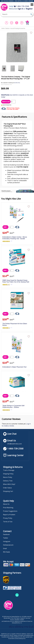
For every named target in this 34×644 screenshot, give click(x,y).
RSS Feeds (6, 552)
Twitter (6, 538)
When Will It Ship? (9, 484)
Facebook (6, 534)
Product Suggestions (10, 511)
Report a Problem (9, 515)
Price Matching (8, 508)
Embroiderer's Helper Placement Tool (14, 367)
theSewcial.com (8, 545)
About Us (6, 504)
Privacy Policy (8, 518)
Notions (7, 28)
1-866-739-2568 (22, 6)
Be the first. (17, 83)
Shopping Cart (8, 491)
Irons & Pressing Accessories (18, 28)
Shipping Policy (8, 474)
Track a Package (9, 470)
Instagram (7, 541)
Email (5, 548)
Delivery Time (8, 481)
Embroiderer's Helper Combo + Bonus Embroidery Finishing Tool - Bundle (15, 238)
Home (3, 28)
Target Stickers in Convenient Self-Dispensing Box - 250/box (14, 406)
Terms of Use (8, 522)
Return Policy (8, 477)
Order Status (7, 488)
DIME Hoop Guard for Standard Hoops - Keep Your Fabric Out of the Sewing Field (16, 281)
